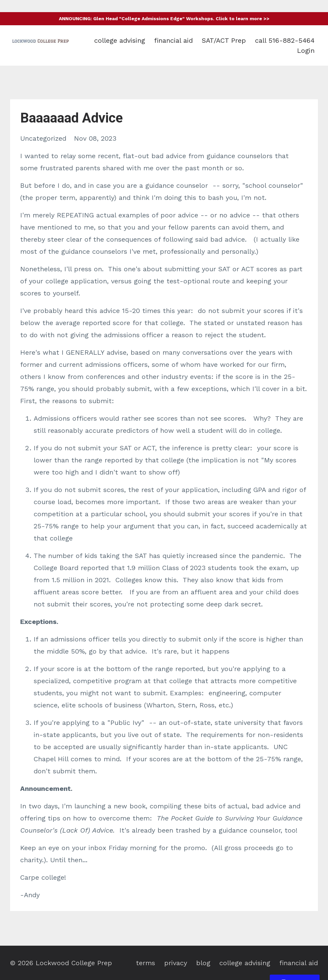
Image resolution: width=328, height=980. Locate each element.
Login (306, 50)
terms (145, 963)
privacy (176, 963)
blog (203, 963)
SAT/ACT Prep (224, 40)
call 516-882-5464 (285, 40)
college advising (120, 40)
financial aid (173, 40)
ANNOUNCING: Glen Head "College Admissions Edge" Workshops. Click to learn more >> (164, 19)
